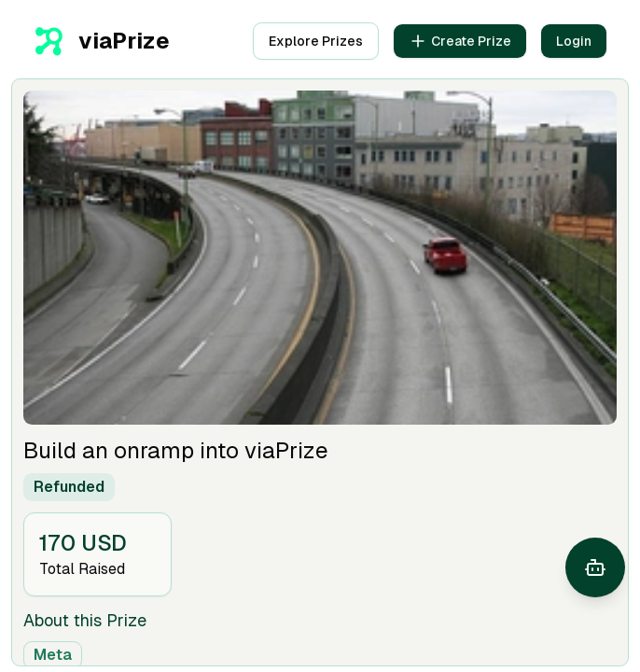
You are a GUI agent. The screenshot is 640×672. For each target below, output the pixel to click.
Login (574, 41)
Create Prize (460, 41)
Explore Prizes (316, 41)
